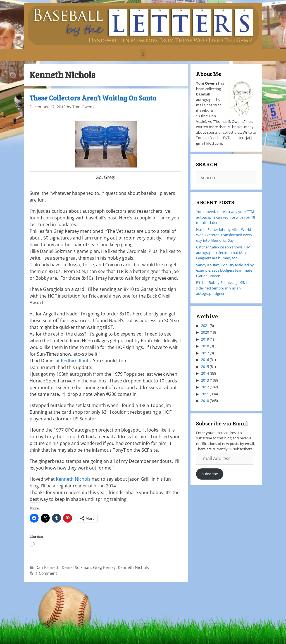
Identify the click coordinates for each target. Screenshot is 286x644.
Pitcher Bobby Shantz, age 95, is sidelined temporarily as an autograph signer (222, 288)
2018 (205, 346)
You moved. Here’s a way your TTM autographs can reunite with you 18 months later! (226, 217)
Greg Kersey (104, 567)
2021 (205, 325)
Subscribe (210, 474)
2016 (205, 360)
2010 (205, 401)
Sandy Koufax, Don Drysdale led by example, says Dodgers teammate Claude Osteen (225, 270)
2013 (205, 380)
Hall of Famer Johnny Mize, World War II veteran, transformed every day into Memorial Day (224, 235)
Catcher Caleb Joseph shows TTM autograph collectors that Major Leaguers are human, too (223, 252)
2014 (205, 373)
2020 (205, 332)
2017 (205, 353)
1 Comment (46, 573)
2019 (205, 339)
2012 (205, 387)
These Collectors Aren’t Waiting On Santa (93, 98)
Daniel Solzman (76, 567)
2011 (205, 394)
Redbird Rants (76, 361)
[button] (143, 54)
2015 (205, 367)
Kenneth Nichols (74, 479)
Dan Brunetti (47, 567)
